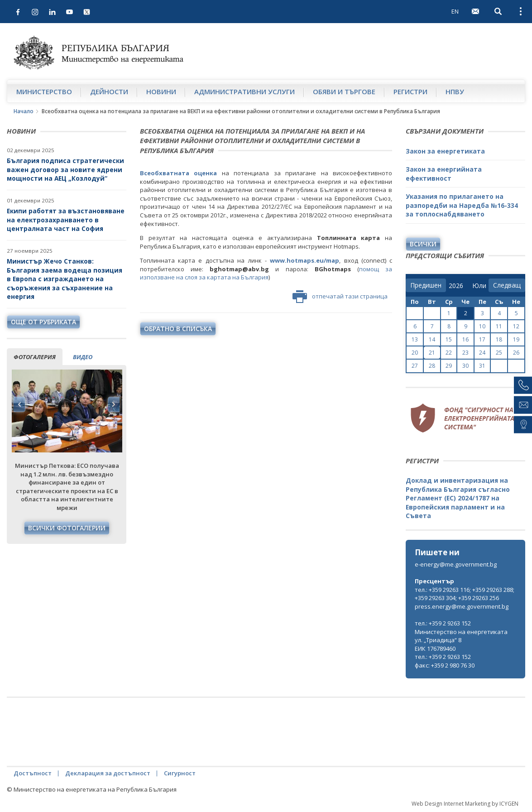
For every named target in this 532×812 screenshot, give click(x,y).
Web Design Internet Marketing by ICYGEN (465, 804)
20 (415, 353)
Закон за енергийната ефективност (444, 174)
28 (432, 366)
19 (516, 339)
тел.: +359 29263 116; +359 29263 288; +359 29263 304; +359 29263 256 (465, 594)
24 (482, 353)
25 (499, 353)
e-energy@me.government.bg (456, 564)
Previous (19, 404)
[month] (479, 286)
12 (516, 326)
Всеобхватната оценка (179, 173)
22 (449, 353)
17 (482, 339)
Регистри (410, 91)
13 (415, 339)
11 (499, 326)
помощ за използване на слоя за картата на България (266, 273)
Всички (423, 244)
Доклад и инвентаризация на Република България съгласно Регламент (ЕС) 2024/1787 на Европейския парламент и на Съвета (458, 498)
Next (114, 404)
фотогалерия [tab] (35, 357)
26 (516, 353)
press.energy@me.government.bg (462, 606)
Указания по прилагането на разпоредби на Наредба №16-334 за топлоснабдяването (462, 205)
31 (482, 366)
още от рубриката (43, 322)
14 (432, 339)
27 (415, 366)
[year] (456, 286)
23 (465, 353)
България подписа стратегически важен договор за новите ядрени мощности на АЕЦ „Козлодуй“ (65, 169)
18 (499, 339)
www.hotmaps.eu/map (304, 260)
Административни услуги (244, 91)
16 (465, 339)
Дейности (109, 91)
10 (482, 326)
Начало (24, 111)
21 (432, 353)
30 (465, 366)
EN (455, 11)
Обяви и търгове (344, 91)
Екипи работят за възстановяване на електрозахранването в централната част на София (66, 220)
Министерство (44, 91)
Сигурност (180, 773)
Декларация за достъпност (108, 773)
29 (449, 366)
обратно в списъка (178, 329)
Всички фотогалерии (67, 528)
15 (449, 339)
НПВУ (455, 91)
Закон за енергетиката (445, 151)
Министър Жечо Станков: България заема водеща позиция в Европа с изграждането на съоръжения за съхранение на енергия (65, 279)
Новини (161, 91)
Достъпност (33, 773)
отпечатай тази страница (340, 297)
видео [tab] (83, 357)
